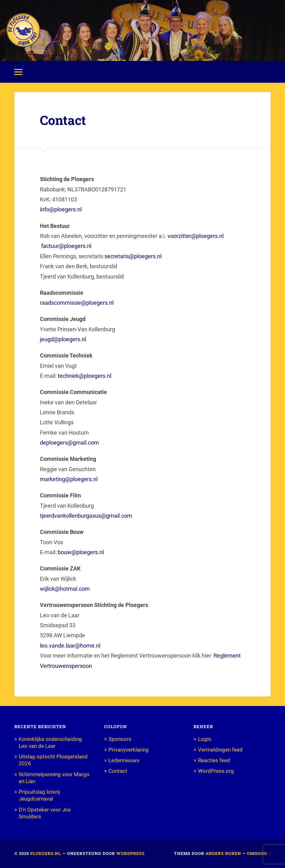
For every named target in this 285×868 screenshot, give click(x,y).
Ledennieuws (124, 760)
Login (205, 739)
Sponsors (120, 739)
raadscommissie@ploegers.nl (77, 303)
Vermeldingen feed (220, 750)
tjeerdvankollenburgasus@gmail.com (86, 516)
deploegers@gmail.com (69, 443)
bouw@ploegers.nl (81, 552)
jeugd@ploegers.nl (63, 339)
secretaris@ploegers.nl (134, 256)
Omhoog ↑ (259, 853)
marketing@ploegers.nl (69, 479)
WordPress (130, 853)
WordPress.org (216, 771)
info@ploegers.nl (61, 209)
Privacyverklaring (129, 750)
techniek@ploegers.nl (85, 376)
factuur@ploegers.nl (67, 246)
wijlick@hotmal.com (65, 589)
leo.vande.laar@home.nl (70, 646)
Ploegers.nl (46, 853)
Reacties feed (214, 760)
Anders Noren (223, 853)
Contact (118, 771)
